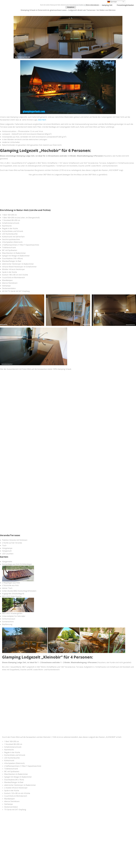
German (112, 2)
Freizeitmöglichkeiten (125, 5)
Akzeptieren (71, 7)
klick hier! (42, 120)
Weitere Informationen (92, 5)
